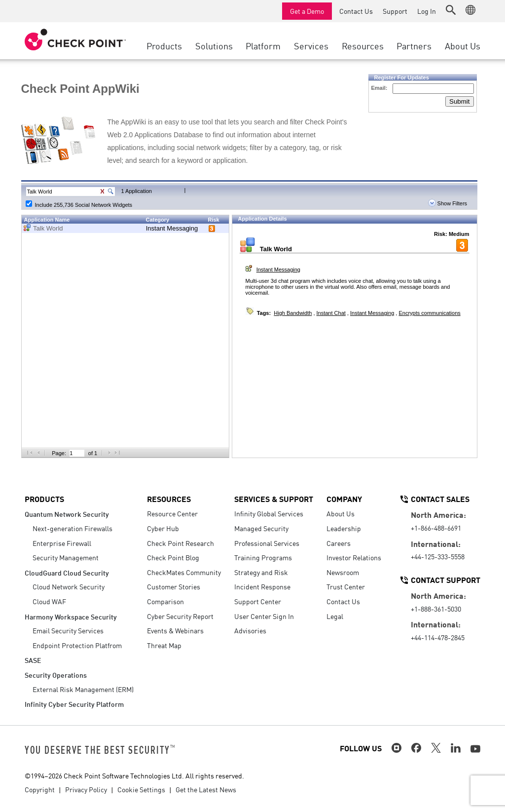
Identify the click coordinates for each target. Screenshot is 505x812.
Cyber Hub (163, 528)
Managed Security (261, 528)
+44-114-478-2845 (438, 637)
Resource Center (172, 513)
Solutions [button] (214, 45)
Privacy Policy (86, 789)
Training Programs (263, 557)
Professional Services (267, 543)
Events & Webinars (175, 630)
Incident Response (262, 586)
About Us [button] (463, 45)
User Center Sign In (264, 616)
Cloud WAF (49, 601)
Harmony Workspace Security (71, 616)
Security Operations (56, 675)
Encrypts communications (429, 313)
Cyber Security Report (180, 616)
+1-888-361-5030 (436, 609)
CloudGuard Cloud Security (67, 572)
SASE (33, 660)
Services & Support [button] (274, 499)
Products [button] (164, 45)
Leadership (344, 528)
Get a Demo (307, 11)
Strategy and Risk (261, 572)
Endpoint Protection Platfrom (77, 645)
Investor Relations (354, 557)
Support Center (258, 601)
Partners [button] (414, 45)
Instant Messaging (172, 228)
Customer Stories (174, 586)
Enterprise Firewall (62, 543)
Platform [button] (263, 45)
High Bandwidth (293, 313)
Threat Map (164, 645)
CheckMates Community (184, 572)
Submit (459, 101)
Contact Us (356, 11)
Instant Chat (331, 313)
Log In (427, 11)
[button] (451, 10)
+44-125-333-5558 (438, 556)
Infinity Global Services (269, 513)
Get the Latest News (206, 789)
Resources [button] (363, 45)
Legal (335, 616)
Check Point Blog (173, 557)
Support (395, 11)
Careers (339, 543)
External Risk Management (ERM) (83, 689)
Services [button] (311, 45)
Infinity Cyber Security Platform (74, 704)
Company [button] (344, 499)
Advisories (250, 630)
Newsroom (343, 572)
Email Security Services (68, 630)
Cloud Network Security (69, 586)
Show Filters (448, 203)
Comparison (165, 601)
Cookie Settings (141, 789)
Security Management (66, 557)
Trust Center (346, 586)
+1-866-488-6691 (436, 528)
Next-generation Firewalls (72, 528)
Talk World (48, 228)
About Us (341, 513)
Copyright (40, 789)
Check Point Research (180, 543)
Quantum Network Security (67, 514)
